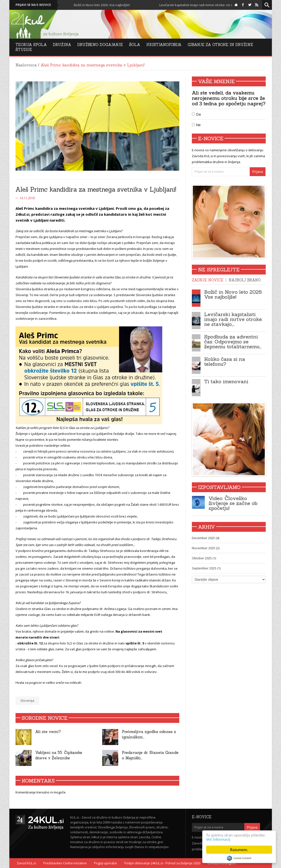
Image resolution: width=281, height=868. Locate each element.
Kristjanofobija (164, 45)
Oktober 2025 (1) (204, 558)
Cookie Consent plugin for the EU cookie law (239, 858)
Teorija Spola (31, 45)
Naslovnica (26, 65)
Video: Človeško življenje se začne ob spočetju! (233, 503)
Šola (135, 45)
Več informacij (218, 839)
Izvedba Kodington (222, 863)
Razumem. (239, 850)
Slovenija (27, 700)
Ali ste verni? (48, 732)
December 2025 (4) (206, 538)
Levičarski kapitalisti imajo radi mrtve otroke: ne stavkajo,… (233, 319)
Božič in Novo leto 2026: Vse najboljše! (102, 5)
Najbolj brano (245, 280)
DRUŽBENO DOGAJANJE (100, 45)
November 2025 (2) (206, 548)
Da (196, 114)
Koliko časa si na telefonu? (225, 361)
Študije (24, 50)
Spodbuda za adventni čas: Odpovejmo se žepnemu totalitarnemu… (233, 342)
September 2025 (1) (206, 568)
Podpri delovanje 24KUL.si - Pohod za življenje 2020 (162, 863)
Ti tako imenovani (226, 381)
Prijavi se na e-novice (33, 5)
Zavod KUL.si (26, 863)
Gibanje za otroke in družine (220, 45)
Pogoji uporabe (106, 863)
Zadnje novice (208, 280)
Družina (62, 45)
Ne (196, 125)
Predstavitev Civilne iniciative (65, 863)
